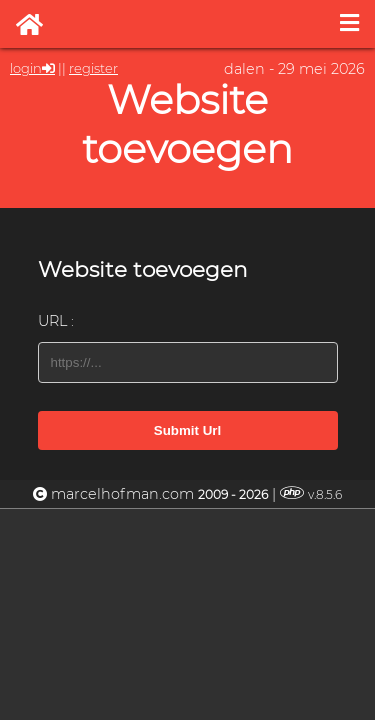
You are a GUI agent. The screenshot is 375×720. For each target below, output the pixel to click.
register (93, 68)
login (26, 68)
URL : (56, 321)
